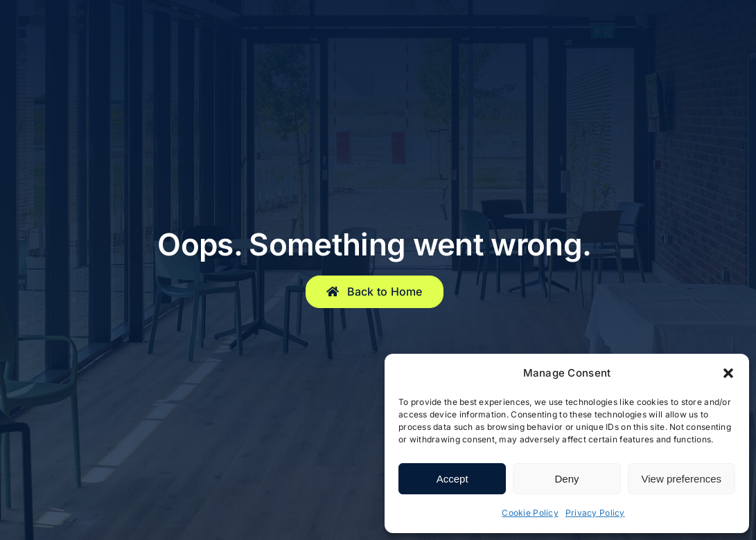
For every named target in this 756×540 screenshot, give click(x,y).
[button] (728, 373)
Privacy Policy (595, 513)
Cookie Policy (530, 513)
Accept (452, 479)
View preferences (682, 479)
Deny (566, 479)
